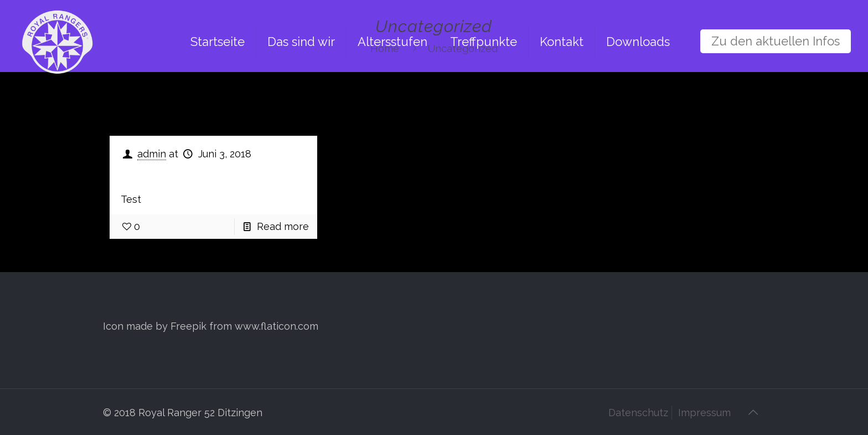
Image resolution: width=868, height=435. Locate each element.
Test (139, 174)
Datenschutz (638, 413)
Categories (200, 104)
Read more (283, 226)
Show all (730, 104)
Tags (277, 104)
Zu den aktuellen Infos (776, 41)
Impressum (704, 413)
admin (152, 154)
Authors (345, 104)
